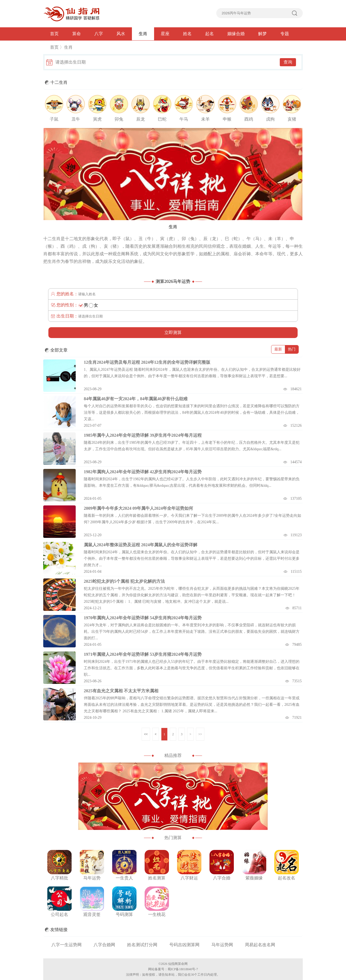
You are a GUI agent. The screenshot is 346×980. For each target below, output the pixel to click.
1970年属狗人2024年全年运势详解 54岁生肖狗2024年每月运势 (143, 618)
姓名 (187, 34)
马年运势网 (222, 945)
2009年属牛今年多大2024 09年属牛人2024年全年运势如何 (138, 508)
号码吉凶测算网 (184, 945)
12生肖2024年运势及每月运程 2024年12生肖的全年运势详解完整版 (147, 362)
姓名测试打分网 (142, 945)
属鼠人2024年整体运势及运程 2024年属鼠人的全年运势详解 (141, 545)
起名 (209, 34)
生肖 (143, 34)
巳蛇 (162, 119)
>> (200, 734)
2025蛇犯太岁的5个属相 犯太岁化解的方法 (124, 581)
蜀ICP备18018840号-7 (183, 969)
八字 (99, 34)
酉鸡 (249, 119)
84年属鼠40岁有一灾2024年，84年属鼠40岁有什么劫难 (136, 399)
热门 (292, 349)
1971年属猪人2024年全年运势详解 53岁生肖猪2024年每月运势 (143, 654)
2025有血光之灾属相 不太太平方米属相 (121, 691)
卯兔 (119, 119)
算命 (76, 34)
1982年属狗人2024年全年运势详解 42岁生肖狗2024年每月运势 (143, 472)
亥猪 (292, 119)
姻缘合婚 (236, 34)
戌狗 (270, 119)
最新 (278, 349)
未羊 (205, 119)
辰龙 (141, 119)
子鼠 (54, 119)
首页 (54, 34)
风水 (121, 34)
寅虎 (97, 119)
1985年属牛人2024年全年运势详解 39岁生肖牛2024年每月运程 (143, 435)
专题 (285, 34)
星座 (165, 34)
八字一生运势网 (66, 945)
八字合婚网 (104, 945)
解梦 (262, 34)
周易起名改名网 (260, 945)
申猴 (227, 119)
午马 (184, 119)
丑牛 (76, 119)
